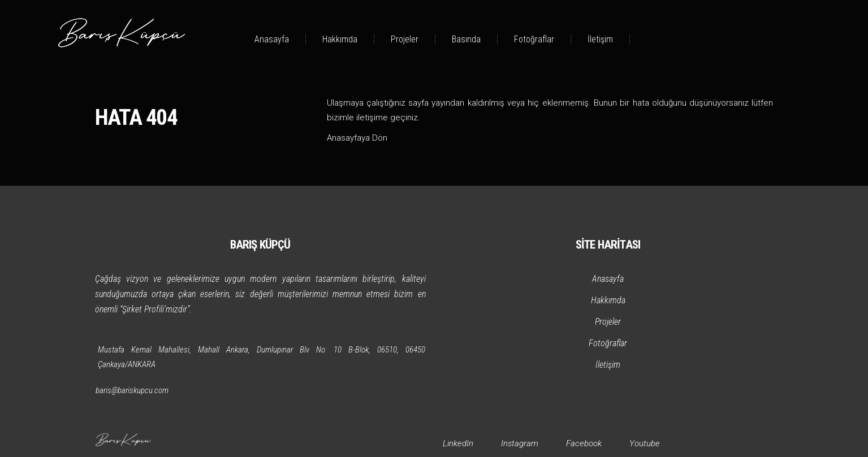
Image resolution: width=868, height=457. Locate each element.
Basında (466, 39)
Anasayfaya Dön (357, 138)
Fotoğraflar (534, 39)
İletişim (600, 39)
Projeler (405, 39)
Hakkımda (340, 39)
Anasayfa (272, 39)
